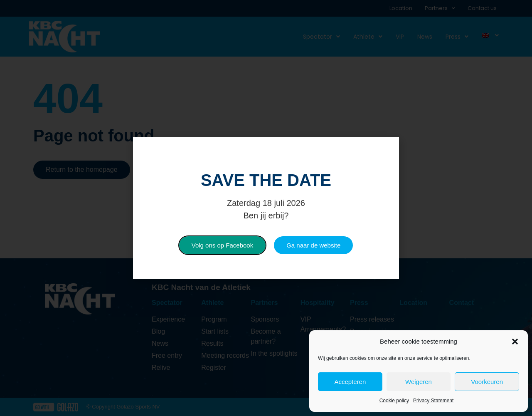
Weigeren (419, 382)
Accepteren (350, 382)
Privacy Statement (433, 401)
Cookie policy (394, 401)
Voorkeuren (487, 382)
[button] (515, 342)
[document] (266, 208)
